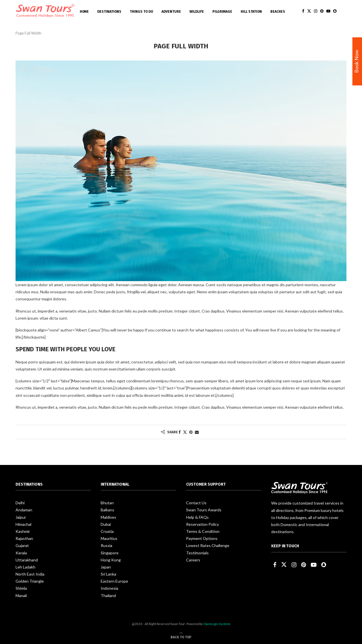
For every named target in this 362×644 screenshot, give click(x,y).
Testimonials (197, 553)
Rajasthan (24, 538)
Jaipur (21, 517)
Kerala (21, 553)
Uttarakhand (27, 560)
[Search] (344, 12)
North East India (30, 574)
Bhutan (107, 503)
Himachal (23, 524)
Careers (193, 560)
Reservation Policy (202, 524)
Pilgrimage (222, 12)
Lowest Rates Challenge (208, 545)
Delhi (20, 503)
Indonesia (109, 588)
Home (84, 12)
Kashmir (23, 531)
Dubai (106, 524)
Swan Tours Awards (204, 510)
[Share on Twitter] (185, 432)
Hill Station (251, 12)
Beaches (278, 12)
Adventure (171, 12)
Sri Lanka (108, 574)
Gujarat (22, 545)
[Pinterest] (322, 12)
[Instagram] (316, 12)
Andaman (24, 510)
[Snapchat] (335, 12)
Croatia (107, 531)
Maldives (108, 517)
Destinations (109, 12)
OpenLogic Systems (217, 624)
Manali (21, 595)
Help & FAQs (197, 517)
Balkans (107, 510)
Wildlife (197, 12)
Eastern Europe (114, 581)
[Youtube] (328, 12)
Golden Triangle (30, 581)
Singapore (110, 553)
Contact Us (196, 503)
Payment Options (202, 538)
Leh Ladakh (25, 567)
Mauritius (109, 538)
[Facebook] (303, 12)
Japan (106, 567)
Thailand (108, 595)
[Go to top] (181, 637)
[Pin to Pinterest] (191, 432)
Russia (106, 545)
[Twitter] (309, 12)
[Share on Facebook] (180, 432)
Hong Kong (111, 560)
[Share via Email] (197, 432)
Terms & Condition (203, 531)
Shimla (21, 588)
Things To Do (141, 12)
